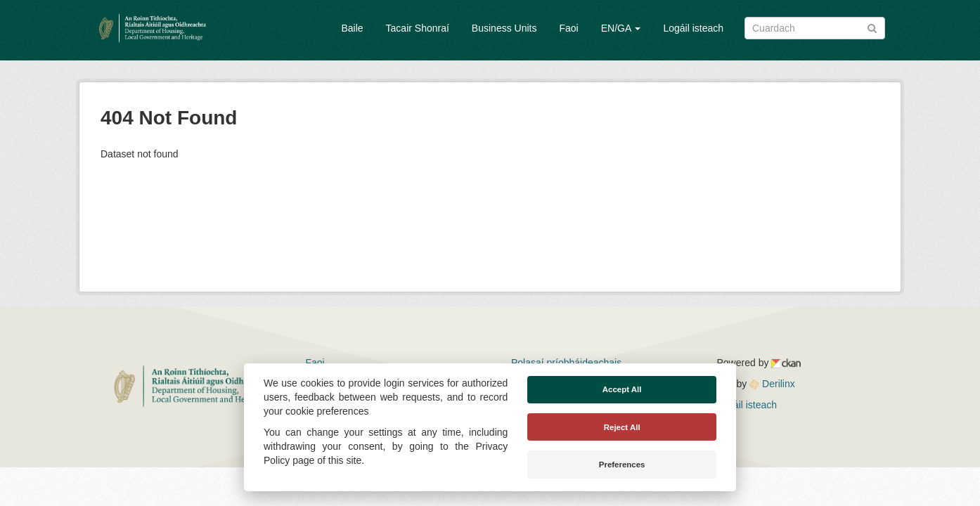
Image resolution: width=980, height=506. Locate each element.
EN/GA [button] (621, 28)
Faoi (568, 28)
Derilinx (772, 384)
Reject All (622, 427)
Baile (352, 28)
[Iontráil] (872, 27)
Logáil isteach (693, 28)
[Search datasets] (815, 28)
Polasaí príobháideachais (566, 363)
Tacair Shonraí (418, 28)
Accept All (622, 389)
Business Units (504, 28)
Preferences (622, 465)
